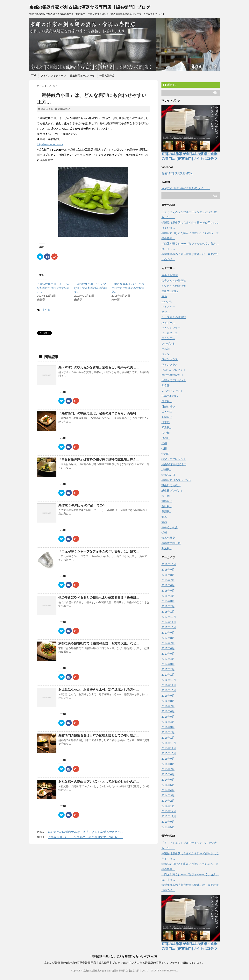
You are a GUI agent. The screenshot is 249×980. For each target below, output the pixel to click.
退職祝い (167, 501)
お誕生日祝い (170, 291)
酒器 (164, 517)
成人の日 (167, 412)
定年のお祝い (170, 396)
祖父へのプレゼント (174, 459)
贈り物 (166, 496)
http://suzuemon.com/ (50, 144)
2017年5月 (168, 654)
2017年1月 (168, 675)
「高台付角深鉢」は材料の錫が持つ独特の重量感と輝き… (99, 459)
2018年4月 (168, 596)
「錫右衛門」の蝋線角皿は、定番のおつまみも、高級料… (99, 413)
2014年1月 (168, 806)
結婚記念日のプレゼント (176, 480)
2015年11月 (169, 748)
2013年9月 (168, 822)
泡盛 (164, 443)
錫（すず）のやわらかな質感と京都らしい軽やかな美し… (99, 367)
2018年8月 (168, 575)
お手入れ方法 (170, 275)
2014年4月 (168, 790)
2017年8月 (168, 638)
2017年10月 (169, 627)
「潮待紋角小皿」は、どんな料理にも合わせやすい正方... (53, 288)
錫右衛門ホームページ (83, 76)
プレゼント (168, 344)
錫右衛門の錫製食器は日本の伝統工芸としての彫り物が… (99, 735)
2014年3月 (168, 795)
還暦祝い (167, 506)
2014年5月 (168, 785)
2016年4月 (168, 722)
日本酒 (166, 422)
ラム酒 (166, 349)
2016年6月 (168, 711)
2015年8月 (168, 764)
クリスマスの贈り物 (174, 317)
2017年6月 (168, 648)
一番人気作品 (107, 76)
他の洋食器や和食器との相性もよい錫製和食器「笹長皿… (99, 597)
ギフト (166, 312)
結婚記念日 (168, 475)
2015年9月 (168, 759)
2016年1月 (168, 738)
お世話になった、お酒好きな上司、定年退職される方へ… (99, 689)
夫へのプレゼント (172, 391)
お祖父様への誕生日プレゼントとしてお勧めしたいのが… (99, 781)
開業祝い (167, 548)
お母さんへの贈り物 (174, 281)
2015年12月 (169, 743)
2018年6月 (168, 585)
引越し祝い (168, 407)
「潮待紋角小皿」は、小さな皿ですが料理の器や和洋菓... (90, 288)
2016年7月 (168, 706)
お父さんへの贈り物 (174, 286)
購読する (170, 85)
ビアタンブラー (171, 328)
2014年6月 (168, 780)
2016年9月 (168, 696)
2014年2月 (168, 801)
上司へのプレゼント (174, 370)
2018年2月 (168, 606)
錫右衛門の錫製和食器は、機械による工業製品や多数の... (85, 832)
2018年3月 (168, 601)
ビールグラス (170, 333)
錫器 (164, 533)
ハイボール (168, 323)
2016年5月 (168, 717)
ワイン (166, 354)
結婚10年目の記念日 (174, 464)
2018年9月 (168, 570)
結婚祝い (167, 470)
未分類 (46, 310)
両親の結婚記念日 (172, 375)
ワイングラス (170, 359)
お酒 (164, 296)
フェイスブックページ (53, 76)
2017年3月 (168, 664)
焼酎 (164, 449)
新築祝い (167, 417)
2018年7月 (168, 580)
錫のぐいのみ (170, 527)
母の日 (166, 438)
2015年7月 (168, 769)
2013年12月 (169, 811)
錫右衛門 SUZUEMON (177, 173)
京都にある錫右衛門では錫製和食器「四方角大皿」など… (99, 643)
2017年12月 (169, 617)
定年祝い (167, 401)
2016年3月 (168, 727)
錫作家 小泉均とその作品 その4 (81, 505)
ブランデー (168, 338)
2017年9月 (168, 633)
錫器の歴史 (168, 538)
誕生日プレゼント (172, 491)
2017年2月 (168, 669)
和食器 (166, 386)
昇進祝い (167, 428)
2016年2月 (168, 732)
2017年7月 (168, 643)
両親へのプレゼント (174, 380)
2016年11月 (169, 685)
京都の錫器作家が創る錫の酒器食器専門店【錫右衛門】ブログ (90, 7)
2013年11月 (169, 816)
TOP (34, 75)
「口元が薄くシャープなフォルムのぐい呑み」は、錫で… (99, 551)
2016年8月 (168, 701)
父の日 (166, 454)
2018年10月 (169, 564)
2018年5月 (168, 591)
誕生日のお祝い (171, 485)
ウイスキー (168, 307)
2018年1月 (168, 612)
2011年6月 (168, 827)
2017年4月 (168, 659)
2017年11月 (169, 622)
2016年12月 (169, 680)
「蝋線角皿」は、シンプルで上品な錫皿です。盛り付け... (85, 837)
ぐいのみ (167, 302)
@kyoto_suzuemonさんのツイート (186, 188)
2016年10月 (169, 690)
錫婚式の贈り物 (171, 543)
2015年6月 (168, 774)
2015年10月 (169, 753)
